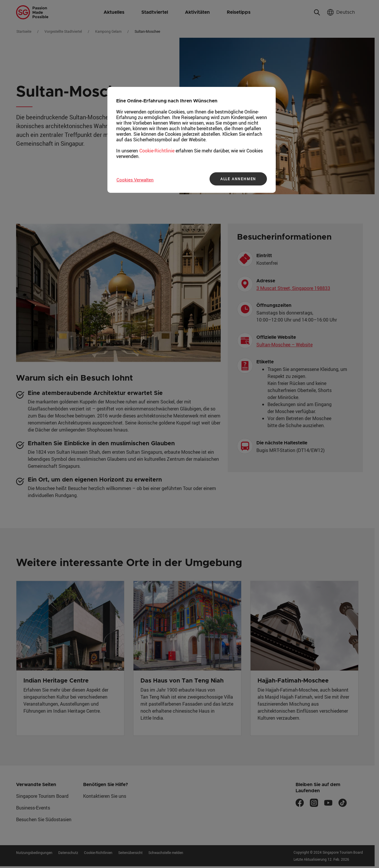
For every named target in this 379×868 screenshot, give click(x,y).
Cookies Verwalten (135, 180)
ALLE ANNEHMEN (238, 179)
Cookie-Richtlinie (157, 151)
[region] (192, 140)
